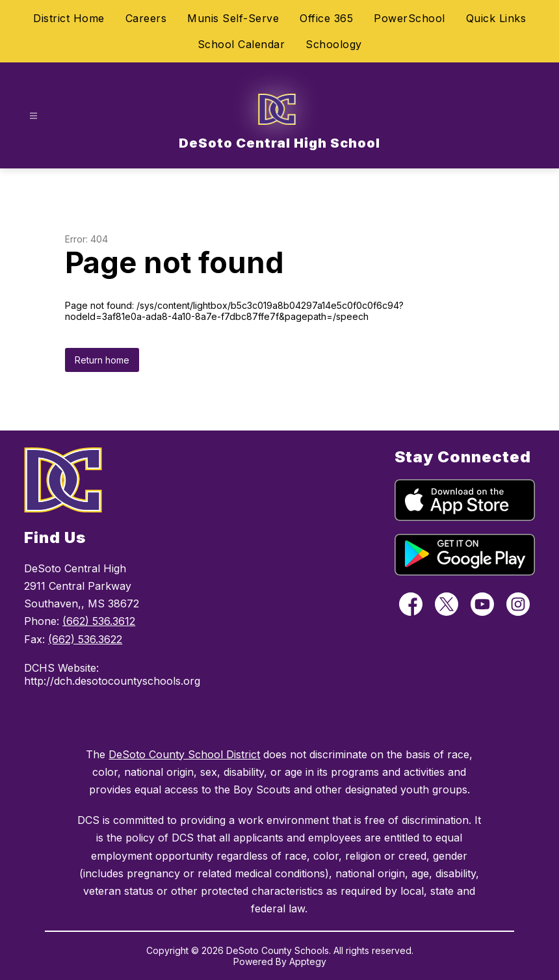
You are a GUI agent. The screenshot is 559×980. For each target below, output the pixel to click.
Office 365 (326, 18)
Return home (102, 360)
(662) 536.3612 (99, 621)
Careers (146, 18)
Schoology (334, 44)
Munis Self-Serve (233, 18)
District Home (69, 18)
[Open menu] (33, 116)
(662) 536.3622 (85, 639)
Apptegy (308, 961)
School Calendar (241, 44)
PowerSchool (409, 18)
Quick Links (496, 18)
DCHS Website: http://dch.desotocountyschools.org (110, 674)
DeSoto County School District (184, 754)
